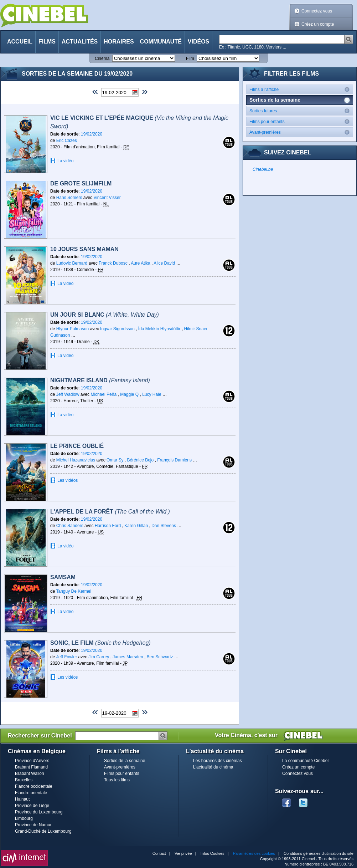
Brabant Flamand (31, 767)
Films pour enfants (301, 121)
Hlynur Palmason (73, 329)
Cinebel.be (263, 169)
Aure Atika (141, 263)
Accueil (20, 42)
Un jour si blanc (105, 315)
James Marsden (128, 657)
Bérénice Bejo (140, 460)
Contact (159, 853)
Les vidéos (68, 480)
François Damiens (174, 460)
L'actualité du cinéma (213, 767)
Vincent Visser (107, 198)
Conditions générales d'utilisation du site (319, 853)
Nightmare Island (100, 380)
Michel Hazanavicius (76, 460)
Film (190, 58)
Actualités (80, 42)
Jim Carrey (99, 657)
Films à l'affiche (301, 89)
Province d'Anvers (32, 761)
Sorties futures (301, 111)
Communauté (161, 42)
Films (47, 42)
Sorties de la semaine (125, 761)
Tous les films (117, 780)
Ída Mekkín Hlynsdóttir (159, 329)
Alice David (164, 263)
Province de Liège (32, 806)
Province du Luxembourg (39, 812)
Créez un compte (318, 24)
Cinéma (102, 58)
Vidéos (198, 42)
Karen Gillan (136, 526)
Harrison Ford (108, 526)
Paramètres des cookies (254, 853)
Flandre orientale (31, 793)
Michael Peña (104, 394)
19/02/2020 (92, 134)
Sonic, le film (100, 643)
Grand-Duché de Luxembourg (43, 831)
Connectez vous (317, 11)
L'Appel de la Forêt (110, 512)
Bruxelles (24, 780)
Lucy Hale (152, 394)
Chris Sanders (70, 526)
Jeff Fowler (67, 657)
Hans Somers (69, 198)
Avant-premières (301, 132)
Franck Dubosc (113, 263)
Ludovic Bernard (72, 263)
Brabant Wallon (30, 773)
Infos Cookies (213, 853)
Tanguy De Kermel (74, 591)
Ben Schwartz (160, 657)
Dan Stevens (164, 526)
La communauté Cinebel (305, 761)
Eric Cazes (67, 141)
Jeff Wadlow (68, 394)
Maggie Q (129, 394)
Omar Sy (115, 460)
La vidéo (65, 161)
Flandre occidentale (34, 786)
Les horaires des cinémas (218, 761)
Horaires (119, 42)
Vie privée (183, 853)
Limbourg (24, 818)
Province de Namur (33, 825)
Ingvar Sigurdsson (117, 329)
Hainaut (22, 799)
